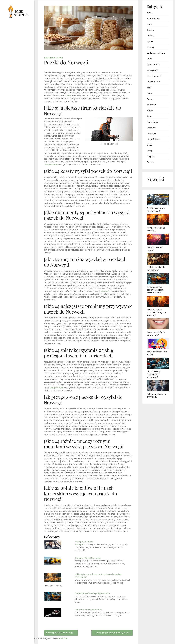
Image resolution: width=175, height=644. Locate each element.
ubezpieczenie (51, 165)
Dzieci (149, 24)
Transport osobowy (84, 542)
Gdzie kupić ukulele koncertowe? (156, 269)
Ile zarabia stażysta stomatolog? (156, 334)
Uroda (150, 145)
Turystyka (151, 133)
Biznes (150, 13)
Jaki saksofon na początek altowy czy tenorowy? (156, 312)
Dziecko (150, 30)
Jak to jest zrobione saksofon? (156, 229)
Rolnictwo (151, 105)
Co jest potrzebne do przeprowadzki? (92, 593)
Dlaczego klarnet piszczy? (155, 249)
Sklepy (150, 110)
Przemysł (151, 99)
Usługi (59, 58)
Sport (149, 116)
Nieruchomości (154, 76)
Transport (49, 58)
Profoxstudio (23, 638)
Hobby (150, 41)
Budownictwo (153, 18)
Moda (149, 59)
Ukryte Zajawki (153, 139)
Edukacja (151, 36)
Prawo (150, 93)
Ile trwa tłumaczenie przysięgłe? (156, 395)
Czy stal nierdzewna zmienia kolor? (156, 210)
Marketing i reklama (156, 53)
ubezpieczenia (57, 388)
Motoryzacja (152, 70)
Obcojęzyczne (153, 82)
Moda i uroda (153, 64)
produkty (105, 291)
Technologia (152, 122)
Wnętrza (150, 156)
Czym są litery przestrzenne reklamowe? (153, 374)
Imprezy (150, 47)
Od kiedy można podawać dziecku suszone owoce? (155, 290)
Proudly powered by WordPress (14, 634)
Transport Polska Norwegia (88, 558)
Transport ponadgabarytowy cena (112, 633)
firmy (69, 96)
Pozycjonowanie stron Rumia (157, 353)
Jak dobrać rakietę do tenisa (89, 610)
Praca (149, 87)
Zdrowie (150, 162)
